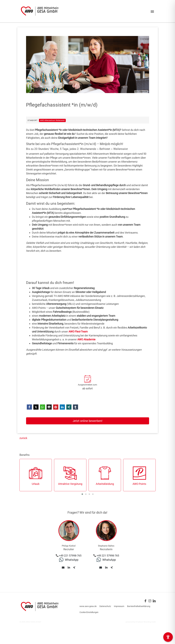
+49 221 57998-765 (70, 556)
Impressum (119, 606)
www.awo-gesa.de (88, 606)
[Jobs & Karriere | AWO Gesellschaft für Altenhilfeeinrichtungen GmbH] (40, 11)
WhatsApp (72, 560)
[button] (29, 407)
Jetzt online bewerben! (87, 421)
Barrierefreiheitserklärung (139, 606)
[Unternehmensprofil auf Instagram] (150, 601)
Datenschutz (105, 606)
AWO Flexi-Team (78, 332)
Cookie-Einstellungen (89, 612)
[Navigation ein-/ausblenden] (152, 11)
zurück (23, 438)
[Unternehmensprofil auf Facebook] (145, 601)
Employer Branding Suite (146, 622)
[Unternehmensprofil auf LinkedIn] (154, 601)
